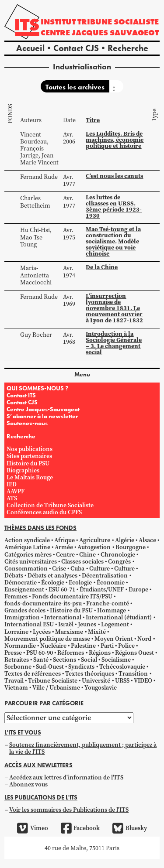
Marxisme (69, 632)
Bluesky (129, 828)
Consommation (26, 569)
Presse (13, 653)
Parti (107, 646)
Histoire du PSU (28, 463)
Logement (115, 624)
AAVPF (16, 491)
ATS (12, 498)
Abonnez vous (28, 784)
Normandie (20, 646)
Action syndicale (27, 540)
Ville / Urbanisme (56, 688)
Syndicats (81, 667)
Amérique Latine (27, 547)
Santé (41, 660)
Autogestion (94, 547)
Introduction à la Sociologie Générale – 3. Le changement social (114, 343)
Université (96, 681)
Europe (138, 589)
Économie (111, 583)
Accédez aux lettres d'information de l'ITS (66, 777)
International (63, 617)
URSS (122, 681)
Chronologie (118, 555)
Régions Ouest (134, 653)
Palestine (83, 646)
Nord (144, 639)
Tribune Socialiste (53, 681)
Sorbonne (18, 667)
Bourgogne (131, 547)
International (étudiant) (119, 617)
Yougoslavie (101, 688)
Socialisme (116, 660)
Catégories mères (28, 555)
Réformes (71, 653)
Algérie (125, 540)
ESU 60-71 (62, 589)
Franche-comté (108, 603)
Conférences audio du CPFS (44, 512)
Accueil (30, 48)
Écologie (53, 583)
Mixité (97, 632)
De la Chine (102, 267)
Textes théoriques (90, 674)
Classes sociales (82, 562)
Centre (65, 555)
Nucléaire (53, 646)
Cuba (77, 569)
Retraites (17, 660)
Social (89, 660)
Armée (64, 547)
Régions (100, 653)
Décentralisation (105, 576)
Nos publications (30, 449)
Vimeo (32, 828)
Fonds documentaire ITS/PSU (72, 596)
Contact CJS (76, 48)
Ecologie (80, 583)
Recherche (128, 48)
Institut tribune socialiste (100, 22)
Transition (133, 674)
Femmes (16, 596)
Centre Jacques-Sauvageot (43, 409)
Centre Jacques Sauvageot (100, 32)
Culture (99, 569)
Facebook (80, 828)
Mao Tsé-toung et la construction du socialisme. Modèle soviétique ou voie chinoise (113, 241)
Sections (65, 660)
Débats (14, 576)
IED (12, 484)
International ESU (29, 624)
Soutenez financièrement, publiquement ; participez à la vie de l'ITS (83, 748)
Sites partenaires (29, 456)
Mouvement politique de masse (47, 639)
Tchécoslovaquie (122, 667)
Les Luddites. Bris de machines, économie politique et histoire (115, 140)
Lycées (42, 632)
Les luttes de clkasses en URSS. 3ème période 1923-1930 (114, 207)
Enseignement (24, 589)
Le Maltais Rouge (30, 477)
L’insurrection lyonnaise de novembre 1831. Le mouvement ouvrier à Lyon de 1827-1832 (114, 308)
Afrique (65, 540)
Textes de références (33, 674)
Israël (66, 624)
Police (126, 646)
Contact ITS (21, 395)
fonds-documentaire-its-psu (43, 603)
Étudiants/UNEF (102, 589)
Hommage (112, 610)
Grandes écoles (25, 610)
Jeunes (87, 624)
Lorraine (16, 632)
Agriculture (95, 540)
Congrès (119, 562)
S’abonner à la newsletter (42, 416)
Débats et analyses (52, 576)
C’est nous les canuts (114, 176)
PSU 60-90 (40, 653)
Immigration (22, 617)
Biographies (23, 470)
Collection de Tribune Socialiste (50, 505)
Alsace (147, 540)
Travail (14, 681)
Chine (87, 555)
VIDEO (143, 681)
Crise (59, 569)
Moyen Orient (114, 639)
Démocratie (21, 583)
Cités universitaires (31, 562)
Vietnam (16, 688)
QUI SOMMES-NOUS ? (37, 388)
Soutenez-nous (27, 423)
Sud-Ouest (50, 667)
